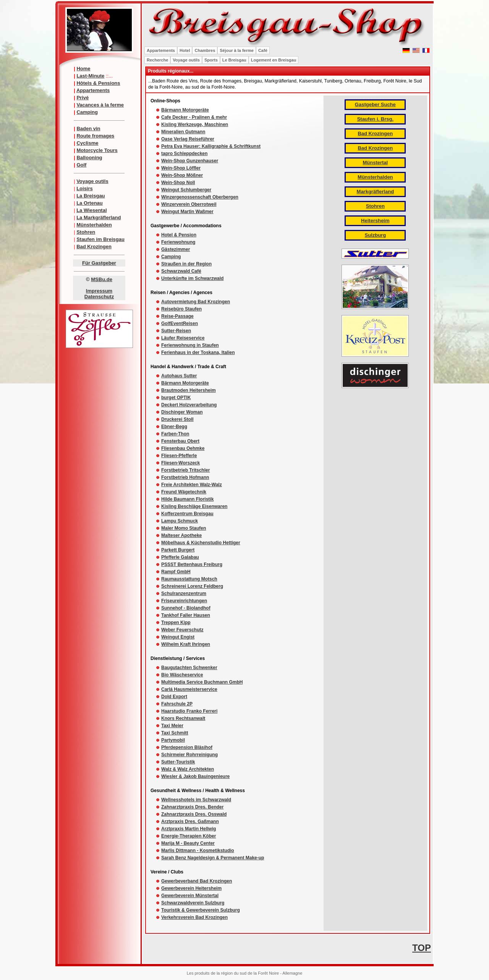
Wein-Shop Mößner (182, 175)
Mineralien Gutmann (183, 132)
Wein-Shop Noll (178, 183)
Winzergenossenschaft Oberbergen (200, 197)
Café (263, 50)
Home (83, 69)
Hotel (185, 50)
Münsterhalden (94, 225)
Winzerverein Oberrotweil (189, 204)
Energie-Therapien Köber (189, 836)
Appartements (93, 90)
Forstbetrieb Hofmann (185, 477)
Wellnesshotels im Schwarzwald (196, 800)
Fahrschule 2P (177, 704)
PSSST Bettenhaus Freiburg (192, 564)
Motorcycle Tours (97, 150)
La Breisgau (91, 196)
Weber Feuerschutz (182, 630)
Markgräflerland (376, 192)
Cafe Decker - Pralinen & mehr (194, 117)
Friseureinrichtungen (184, 601)
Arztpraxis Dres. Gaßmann (190, 822)
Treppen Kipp (176, 623)
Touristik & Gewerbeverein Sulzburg (201, 910)
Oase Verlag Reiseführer (188, 139)
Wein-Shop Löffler (181, 168)
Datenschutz (99, 297)
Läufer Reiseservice (183, 338)
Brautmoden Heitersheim (189, 390)
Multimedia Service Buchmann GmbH (202, 682)
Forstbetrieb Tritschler (185, 470)
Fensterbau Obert (180, 441)
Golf (81, 165)
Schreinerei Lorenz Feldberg (192, 586)
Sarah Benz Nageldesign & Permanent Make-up (213, 858)
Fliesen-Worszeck (181, 463)
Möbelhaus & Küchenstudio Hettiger (201, 543)
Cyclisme (87, 143)
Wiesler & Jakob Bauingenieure (195, 776)
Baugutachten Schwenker (189, 668)
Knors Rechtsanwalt (183, 718)
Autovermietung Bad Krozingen (196, 302)
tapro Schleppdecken (184, 154)
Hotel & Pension (179, 235)
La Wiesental (91, 210)
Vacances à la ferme (100, 105)
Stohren (86, 232)
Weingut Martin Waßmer (187, 212)
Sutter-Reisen (176, 331)
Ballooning (89, 158)
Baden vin (88, 129)
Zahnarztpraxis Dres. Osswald (194, 814)
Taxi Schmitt (175, 733)
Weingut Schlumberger (186, 190)
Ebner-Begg (174, 427)
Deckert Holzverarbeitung (189, 405)
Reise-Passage (177, 316)
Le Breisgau (234, 60)
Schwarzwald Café (181, 271)
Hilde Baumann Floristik (187, 499)
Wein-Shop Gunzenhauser (190, 161)
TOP (422, 948)
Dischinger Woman (182, 412)
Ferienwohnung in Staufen (190, 345)
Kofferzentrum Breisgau (187, 514)
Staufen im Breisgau (100, 239)
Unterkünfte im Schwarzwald (192, 278)
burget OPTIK (176, 398)
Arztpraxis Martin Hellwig (189, 829)
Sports (211, 60)
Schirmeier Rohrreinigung (189, 755)
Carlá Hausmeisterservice (189, 689)
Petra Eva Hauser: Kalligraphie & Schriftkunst (211, 146)
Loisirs (85, 188)
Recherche (157, 60)
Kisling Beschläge (182, 506)
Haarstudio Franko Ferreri (189, 711)
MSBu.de (102, 279)
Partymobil (173, 740)
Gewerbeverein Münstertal (190, 896)
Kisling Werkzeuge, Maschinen (195, 125)
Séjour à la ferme (237, 50)
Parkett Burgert (178, 550)
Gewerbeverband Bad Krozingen (197, 881)
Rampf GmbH (176, 572)
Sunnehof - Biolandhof (186, 608)
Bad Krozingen (94, 247)
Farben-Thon (175, 434)
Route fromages (95, 136)
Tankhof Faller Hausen (186, 615)
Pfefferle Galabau (180, 557)
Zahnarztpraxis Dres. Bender (192, 807)
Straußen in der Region (186, 264)
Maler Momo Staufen (184, 528)
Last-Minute (90, 76)
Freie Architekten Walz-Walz (192, 485)
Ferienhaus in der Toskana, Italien (198, 353)
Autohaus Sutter (179, 376)
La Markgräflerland (99, 218)
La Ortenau (90, 203)
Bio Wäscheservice (182, 675)
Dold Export (174, 697)
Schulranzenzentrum (184, 593)
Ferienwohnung (178, 242)
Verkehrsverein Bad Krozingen (194, 917)
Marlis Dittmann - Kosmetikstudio (198, 851)
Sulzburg (376, 235)
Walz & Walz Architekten (188, 769)
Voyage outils (92, 181)
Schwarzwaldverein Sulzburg (193, 903)
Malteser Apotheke (181, 535)
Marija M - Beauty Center (188, 843)
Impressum (99, 291)
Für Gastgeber (99, 263)
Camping (87, 112)
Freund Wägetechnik (184, 492)
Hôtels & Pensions (98, 83)
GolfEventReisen (180, 323)
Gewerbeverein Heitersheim (191, 888)
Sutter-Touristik (178, 762)
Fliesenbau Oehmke (183, 448)
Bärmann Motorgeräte (185, 110)
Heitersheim (375, 221)
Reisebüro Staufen (181, 309)
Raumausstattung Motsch (189, 579)
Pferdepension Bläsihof (187, 747)
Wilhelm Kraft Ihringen (186, 644)
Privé (83, 98)
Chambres (205, 50)
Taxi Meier (172, 726)
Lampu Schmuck (180, 521)
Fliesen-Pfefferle (179, 456)
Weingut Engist (178, 637)
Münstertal (375, 163)
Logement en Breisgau (274, 60)
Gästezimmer (176, 249)
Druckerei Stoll (177, 419)
